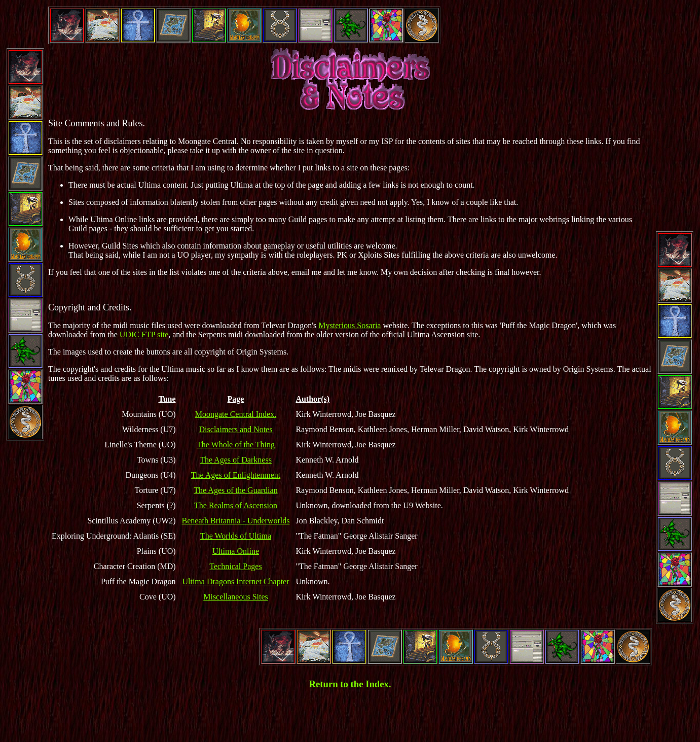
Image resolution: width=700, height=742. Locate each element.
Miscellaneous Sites (236, 597)
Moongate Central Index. (236, 414)
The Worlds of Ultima (236, 536)
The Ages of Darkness (236, 460)
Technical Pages (235, 566)
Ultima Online (236, 551)
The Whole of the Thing (236, 445)
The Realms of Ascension (236, 505)
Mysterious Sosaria (349, 325)
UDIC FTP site (144, 334)
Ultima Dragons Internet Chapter (235, 581)
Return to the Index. (350, 684)
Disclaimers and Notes (236, 429)
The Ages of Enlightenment (236, 475)
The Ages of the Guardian (235, 490)
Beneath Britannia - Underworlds (236, 521)
